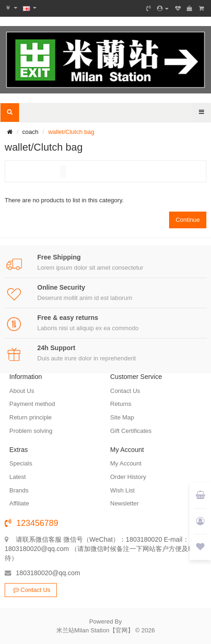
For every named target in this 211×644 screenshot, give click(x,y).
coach (31, 132)
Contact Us (31, 590)
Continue (188, 220)
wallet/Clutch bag (71, 132)
